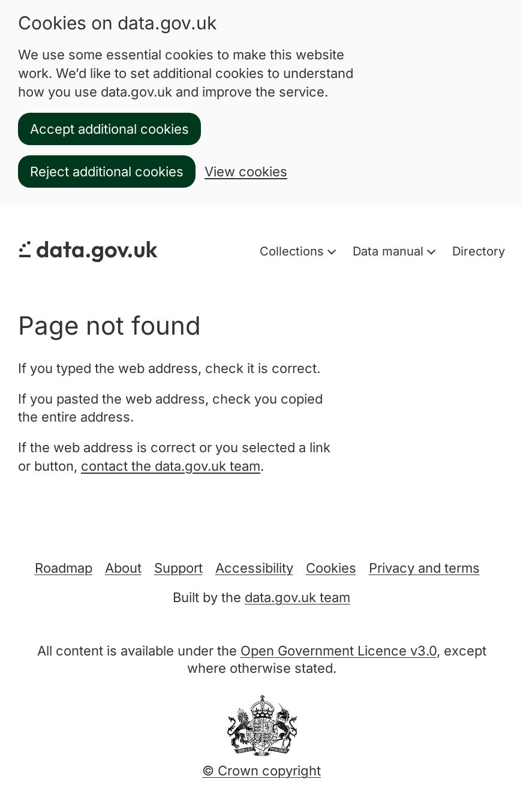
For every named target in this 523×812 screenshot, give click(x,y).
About (123, 568)
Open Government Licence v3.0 (339, 651)
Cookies (331, 568)
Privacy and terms (424, 568)
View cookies (246, 172)
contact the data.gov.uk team (171, 466)
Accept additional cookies (109, 129)
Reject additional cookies (107, 172)
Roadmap (64, 568)
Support (178, 568)
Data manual (390, 251)
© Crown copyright (261, 771)
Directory (479, 251)
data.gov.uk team (297, 597)
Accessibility (254, 568)
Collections (294, 251)
